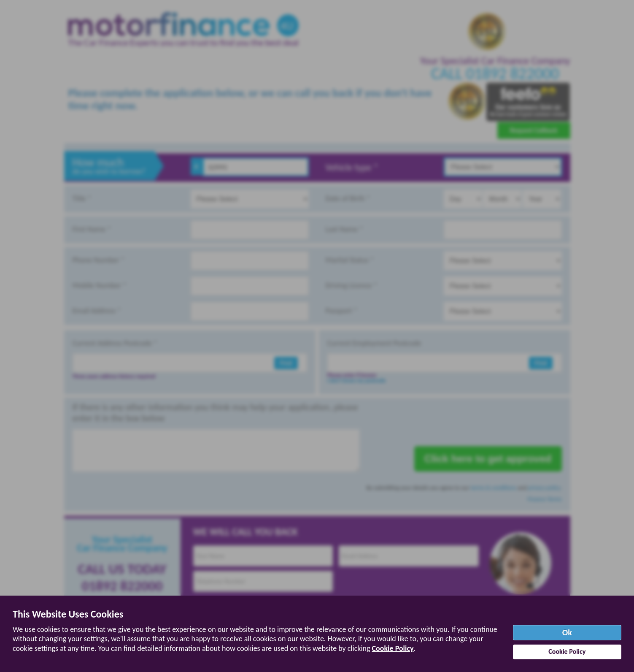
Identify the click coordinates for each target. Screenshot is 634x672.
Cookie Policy (393, 648)
